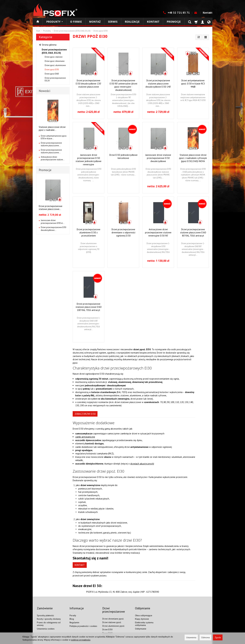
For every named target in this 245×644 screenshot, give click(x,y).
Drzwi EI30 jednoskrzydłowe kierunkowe (123, 156)
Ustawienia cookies (46, 623)
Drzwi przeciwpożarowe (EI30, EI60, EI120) (54, 51)
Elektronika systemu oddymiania (144, 618)
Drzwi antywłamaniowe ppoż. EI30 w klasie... (54, 137)
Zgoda (218, 637)
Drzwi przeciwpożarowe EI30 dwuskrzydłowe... (53, 229)
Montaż (95, 22)
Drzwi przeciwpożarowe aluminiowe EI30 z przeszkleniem (89, 232)
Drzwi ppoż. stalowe (54, 57)
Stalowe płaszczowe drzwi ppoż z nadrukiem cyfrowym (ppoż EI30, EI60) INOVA (193, 158)
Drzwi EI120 (108, 631)
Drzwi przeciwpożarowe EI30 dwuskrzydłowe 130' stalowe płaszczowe (89, 83)
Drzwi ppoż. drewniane (55, 61)
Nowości (45, 91)
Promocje (174, 22)
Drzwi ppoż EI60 (52, 74)
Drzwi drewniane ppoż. (113, 613)
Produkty (55, 22)
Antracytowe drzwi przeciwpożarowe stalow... (53, 158)
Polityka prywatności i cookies (83, 621)
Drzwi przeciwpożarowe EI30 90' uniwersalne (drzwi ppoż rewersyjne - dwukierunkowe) (123, 85)
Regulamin (74, 617)
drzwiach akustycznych (142, 464)
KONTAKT (80, 565)
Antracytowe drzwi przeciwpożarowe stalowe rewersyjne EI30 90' (158, 232)
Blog (72, 614)
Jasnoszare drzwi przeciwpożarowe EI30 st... (53, 222)
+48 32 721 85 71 (179, 13)
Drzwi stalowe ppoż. (112, 617)
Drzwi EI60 (107, 628)
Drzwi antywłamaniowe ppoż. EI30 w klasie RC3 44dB (193, 83)
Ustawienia (191, 637)
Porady (73, 610)
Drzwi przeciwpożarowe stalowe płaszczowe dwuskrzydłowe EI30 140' (158, 83)
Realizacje (132, 22)
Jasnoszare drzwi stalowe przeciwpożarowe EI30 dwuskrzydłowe (158, 158)
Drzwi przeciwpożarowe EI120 (55, 79)
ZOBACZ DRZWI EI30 (85, 414)
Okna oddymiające (144, 610)
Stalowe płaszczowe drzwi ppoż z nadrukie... (52, 128)
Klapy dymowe (142, 614)
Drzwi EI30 (107, 624)
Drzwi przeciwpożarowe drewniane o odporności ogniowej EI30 (123, 232)
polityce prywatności (81, 640)
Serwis (113, 22)
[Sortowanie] (199, 37)
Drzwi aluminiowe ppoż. (114, 620)
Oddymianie (141, 623)
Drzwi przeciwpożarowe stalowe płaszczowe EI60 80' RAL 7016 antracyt (193, 232)
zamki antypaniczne (85, 437)
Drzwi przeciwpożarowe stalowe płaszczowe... (51, 144)
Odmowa (205, 637)
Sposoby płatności (45, 610)
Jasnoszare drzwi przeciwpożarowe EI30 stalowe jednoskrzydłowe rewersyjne (89, 159)
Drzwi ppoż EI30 (52, 70)
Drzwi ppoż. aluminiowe (55, 65)
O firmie (76, 22)
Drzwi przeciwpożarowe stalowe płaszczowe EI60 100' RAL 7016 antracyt (89, 307)
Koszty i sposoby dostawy (49, 614)
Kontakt (208, 13)
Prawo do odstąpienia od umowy (49, 618)
